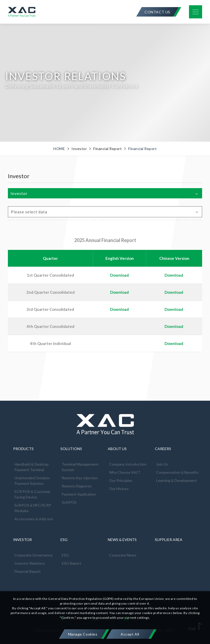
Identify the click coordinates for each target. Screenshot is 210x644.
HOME (59, 149)
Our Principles (121, 480)
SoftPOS (69, 502)
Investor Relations (30, 563)
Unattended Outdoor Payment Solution (32, 481)
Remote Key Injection (80, 478)
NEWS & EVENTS (122, 540)
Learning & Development (176, 480)
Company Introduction (128, 464)
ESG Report (71, 563)
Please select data (29, 212)
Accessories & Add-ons (34, 519)
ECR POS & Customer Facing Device (33, 494)
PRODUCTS (23, 449)
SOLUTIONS (71, 449)
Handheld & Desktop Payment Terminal (32, 467)
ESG (64, 540)
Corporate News (123, 555)
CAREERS (163, 449)
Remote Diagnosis (77, 486)
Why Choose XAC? (125, 472)
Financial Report (142, 149)
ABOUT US (117, 449)
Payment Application (79, 494)
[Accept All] (130, 634)
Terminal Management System (80, 467)
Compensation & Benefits (177, 472)
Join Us (162, 464)
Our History (119, 489)
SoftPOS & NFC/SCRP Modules (33, 508)
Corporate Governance (34, 555)
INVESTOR (22, 540)
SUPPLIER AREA (169, 540)
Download (174, 275)
